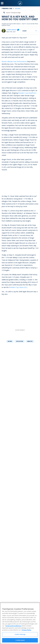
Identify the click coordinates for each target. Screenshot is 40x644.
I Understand (20, 640)
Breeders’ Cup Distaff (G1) (27, 93)
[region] (20, 623)
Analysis (30, 341)
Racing (10, 341)
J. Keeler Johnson (11, 30)
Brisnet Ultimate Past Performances (14, 61)
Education (20, 341)
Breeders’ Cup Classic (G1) (18, 287)
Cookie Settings (20, 634)
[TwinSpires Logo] (20, 3)
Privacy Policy (26, 630)
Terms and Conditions (13, 626)
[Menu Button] (2, 3)
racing (18, 9)
